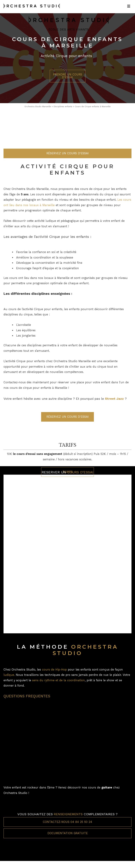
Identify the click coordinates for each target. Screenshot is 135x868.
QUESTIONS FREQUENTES (27, 696)
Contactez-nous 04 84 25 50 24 (67, 822)
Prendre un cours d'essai (68, 76)
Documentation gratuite (68, 833)
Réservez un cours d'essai (68, 217)
